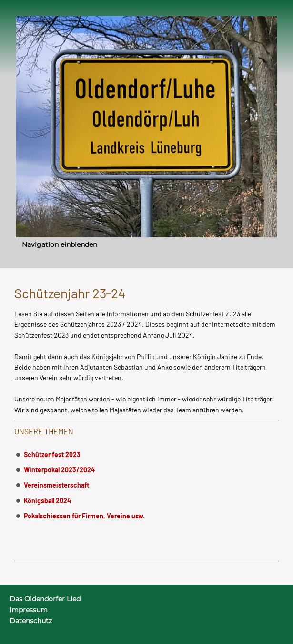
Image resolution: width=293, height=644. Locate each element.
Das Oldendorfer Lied (45, 599)
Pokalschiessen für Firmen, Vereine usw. (84, 516)
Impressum (29, 610)
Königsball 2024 (47, 501)
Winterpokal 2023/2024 (59, 470)
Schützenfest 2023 (52, 454)
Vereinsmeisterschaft (56, 485)
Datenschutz (31, 621)
